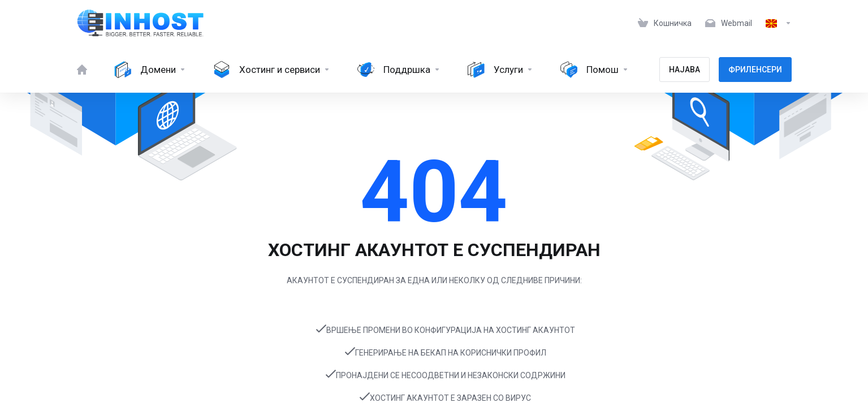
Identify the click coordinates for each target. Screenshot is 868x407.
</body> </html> (434, 203)
